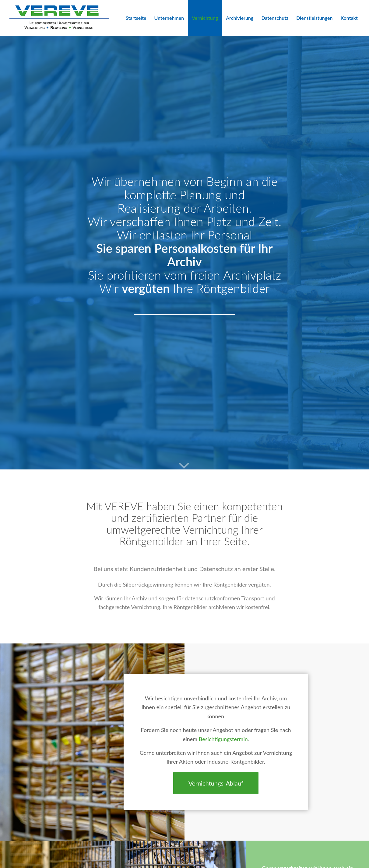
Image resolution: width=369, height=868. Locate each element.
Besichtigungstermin (223, 739)
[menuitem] (136, 18)
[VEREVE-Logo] (59, 18)
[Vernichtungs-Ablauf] (216, 783)
